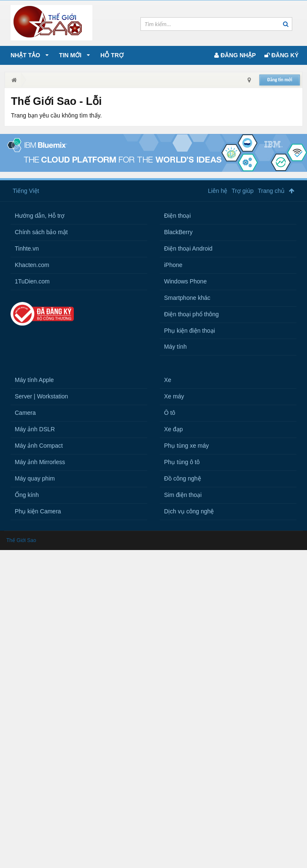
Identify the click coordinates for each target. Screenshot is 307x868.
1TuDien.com (32, 281)
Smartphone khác (187, 298)
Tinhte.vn (27, 248)
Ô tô (170, 413)
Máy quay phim (35, 478)
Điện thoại (177, 216)
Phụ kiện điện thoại (190, 331)
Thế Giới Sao (21, 540)
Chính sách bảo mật (41, 232)
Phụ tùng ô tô (182, 462)
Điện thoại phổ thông (191, 314)
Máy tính (175, 347)
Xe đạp (174, 429)
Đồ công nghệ (183, 478)
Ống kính (27, 495)
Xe (168, 380)
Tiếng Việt (26, 191)
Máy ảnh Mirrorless (40, 462)
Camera (25, 413)
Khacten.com (32, 265)
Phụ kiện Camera (38, 511)
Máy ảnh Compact (39, 446)
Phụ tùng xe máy (186, 446)
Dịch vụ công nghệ (189, 511)
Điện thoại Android (188, 248)
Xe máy (174, 396)
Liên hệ (218, 191)
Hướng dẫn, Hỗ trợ (40, 216)
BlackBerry (178, 232)
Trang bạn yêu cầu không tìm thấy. (56, 115)
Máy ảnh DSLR (35, 429)
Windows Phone (185, 281)
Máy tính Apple (34, 380)
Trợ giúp (242, 191)
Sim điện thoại (183, 495)
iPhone (173, 265)
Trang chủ (271, 191)
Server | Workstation (41, 396)
